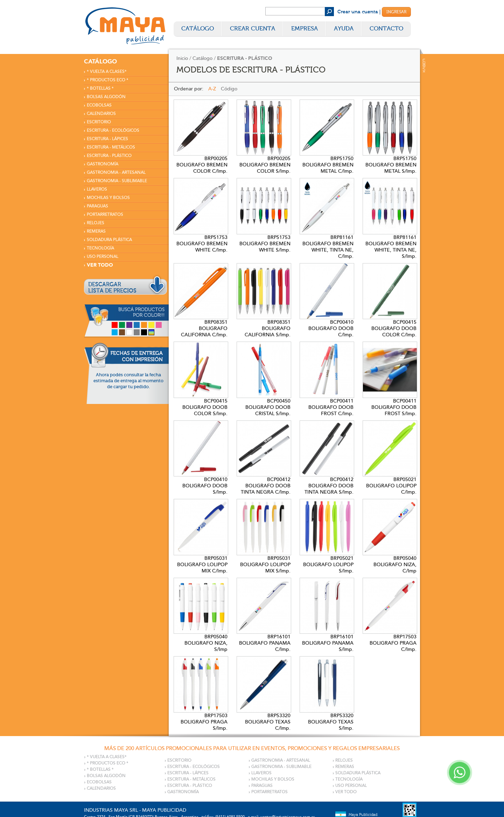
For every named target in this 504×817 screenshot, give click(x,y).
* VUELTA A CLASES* (107, 72)
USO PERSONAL (103, 257)
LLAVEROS (97, 189)
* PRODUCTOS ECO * (108, 80)
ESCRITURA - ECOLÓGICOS (113, 131)
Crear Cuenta (253, 29)
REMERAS (96, 231)
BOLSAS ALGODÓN (106, 97)
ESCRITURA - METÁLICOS (111, 147)
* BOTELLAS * (100, 88)
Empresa (304, 29)
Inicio (182, 58)
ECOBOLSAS (99, 105)
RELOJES (96, 223)
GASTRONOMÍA (103, 164)
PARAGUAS (97, 206)
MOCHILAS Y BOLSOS (108, 198)
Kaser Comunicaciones (424, 66)
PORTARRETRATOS (105, 215)
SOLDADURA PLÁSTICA (109, 240)
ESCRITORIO (99, 122)
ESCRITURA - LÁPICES (107, 139)
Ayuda (344, 29)
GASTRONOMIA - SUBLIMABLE (117, 181)
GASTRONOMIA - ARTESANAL (116, 173)
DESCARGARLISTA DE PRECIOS (112, 288)
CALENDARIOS (101, 114)
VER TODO (100, 265)
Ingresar (396, 12)
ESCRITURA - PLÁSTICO (109, 156)
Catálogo (198, 29)
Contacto (386, 29)
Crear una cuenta (358, 12)
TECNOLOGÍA (100, 248)
